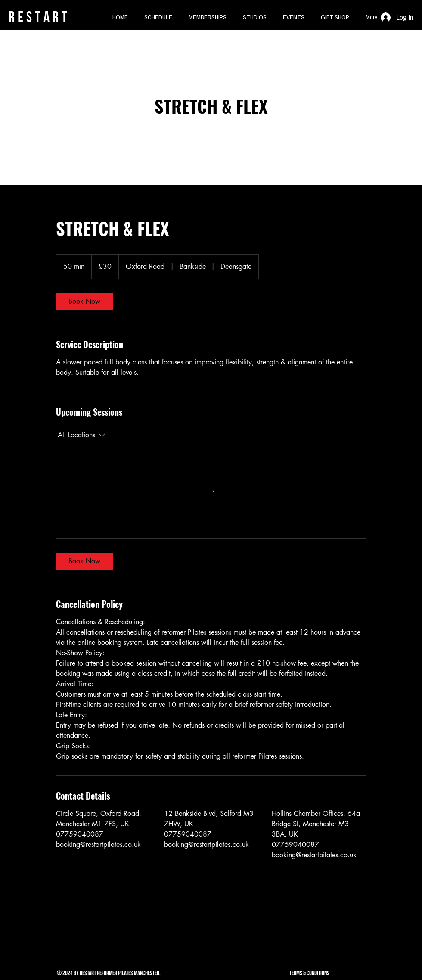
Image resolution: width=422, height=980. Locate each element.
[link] (84, 302)
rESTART (39, 17)
